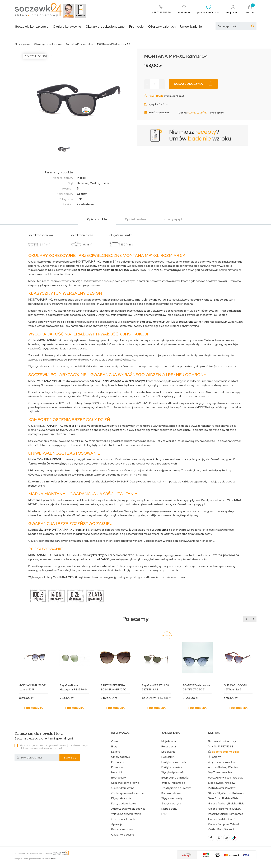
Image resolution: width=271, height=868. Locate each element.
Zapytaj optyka (171, 804)
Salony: (217, 757)
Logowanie (168, 752)
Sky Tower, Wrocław (220, 772)
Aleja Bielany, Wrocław (222, 762)
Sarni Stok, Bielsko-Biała (223, 798)
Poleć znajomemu (156, 113)
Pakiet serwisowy (122, 829)
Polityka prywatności (174, 762)
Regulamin (168, 757)
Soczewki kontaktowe (32, 27)
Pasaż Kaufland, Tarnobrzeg (226, 814)
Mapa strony (169, 809)
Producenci (118, 762)
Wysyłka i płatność (173, 772)
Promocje (136, 27)
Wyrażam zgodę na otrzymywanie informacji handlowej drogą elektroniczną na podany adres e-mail (54, 747)
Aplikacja (117, 824)
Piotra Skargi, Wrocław (222, 788)
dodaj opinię (217, 113)
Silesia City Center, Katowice (226, 793)
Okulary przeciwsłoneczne (105, 27)
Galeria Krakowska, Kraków (225, 809)
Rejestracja (169, 747)
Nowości (116, 772)
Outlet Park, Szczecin (222, 829)
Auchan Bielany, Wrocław (223, 767)
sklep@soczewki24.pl (225, 752)
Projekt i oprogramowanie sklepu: (35, 859)
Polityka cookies (172, 767)
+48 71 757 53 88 (223, 746)
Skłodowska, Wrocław (221, 783)
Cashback (156, 96)
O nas (115, 741)
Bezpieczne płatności (175, 778)
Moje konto (169, 741)
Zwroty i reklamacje (173, 783)
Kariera (116, 752)
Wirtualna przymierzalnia (126, 814)
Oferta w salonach (162, 27)
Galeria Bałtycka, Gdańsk (224, 824)
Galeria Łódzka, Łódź (221, 819)
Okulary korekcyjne (67, 27)
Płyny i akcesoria (121, 798)
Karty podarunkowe (124, 804)
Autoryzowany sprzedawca (128, 809)
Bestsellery (118, 778)
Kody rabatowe (171, 793)
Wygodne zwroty (172, 798)
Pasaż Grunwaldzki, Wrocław (226, 778)
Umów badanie (191, 27)
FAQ (164, 814)
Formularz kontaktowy (222, 741)
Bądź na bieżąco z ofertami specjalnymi (44, 736)
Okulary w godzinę (123, 835)
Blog (114, 747)
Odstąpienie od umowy (176, 788)
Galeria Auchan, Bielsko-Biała (226, 804)
